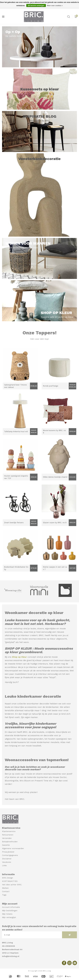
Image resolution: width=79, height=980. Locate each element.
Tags (4, 895)
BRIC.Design (8, 878)
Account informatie (11, 907)
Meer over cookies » (55, 6)
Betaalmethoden (10, 842)
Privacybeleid (8, 852)
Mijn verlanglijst (9, 917)
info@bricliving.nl (11, 956)
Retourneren (8, 835)
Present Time (41, 781)
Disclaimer (7, 859)
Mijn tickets (7, 914)
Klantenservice (9, 831)
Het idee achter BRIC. (12, 885)
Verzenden (7, 838)
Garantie (6, 845)
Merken (5, 888)
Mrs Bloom (25, 781)
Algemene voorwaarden (13, 848)
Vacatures (7, 862)
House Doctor (60, 777)
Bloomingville (12, 781)
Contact (6, 891)
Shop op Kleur (19, 657)
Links (4, 865)
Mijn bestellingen (10, 911)
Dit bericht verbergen (36, 6)
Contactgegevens (10, 855)
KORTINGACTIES (10, 881)
